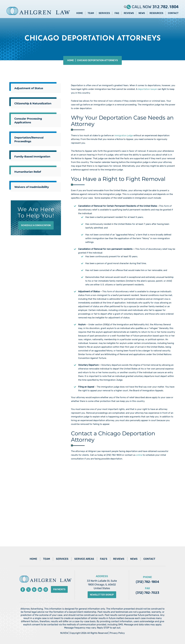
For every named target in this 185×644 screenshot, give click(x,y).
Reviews (129, 13)
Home (80, 13)
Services (104, 13)
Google (34, 590)
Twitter (28, 590)
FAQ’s (104, 559)
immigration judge (124, 135)
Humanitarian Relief (28, 172)
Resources (156, 13)
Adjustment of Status (29, 88)
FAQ (117, 13)
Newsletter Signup (102, 595)
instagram (46, 590)
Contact (173, 13)
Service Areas (84, 559)
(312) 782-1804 (147, 582)
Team (91, 13)
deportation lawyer (147, 89)
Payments (59, 589)
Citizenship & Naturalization (33, 103)
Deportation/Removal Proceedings (29, 140)
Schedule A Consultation (36, 225)
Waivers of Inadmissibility (32, 187)
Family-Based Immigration (32, 157)
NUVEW (64, 633)
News (142, 13)
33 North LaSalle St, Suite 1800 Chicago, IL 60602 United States (102, 585)
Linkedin (40, 590)
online (139, 455)
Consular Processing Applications (28, 121)
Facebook (23, 590)
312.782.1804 (165, 6)
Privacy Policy (117, 633)
